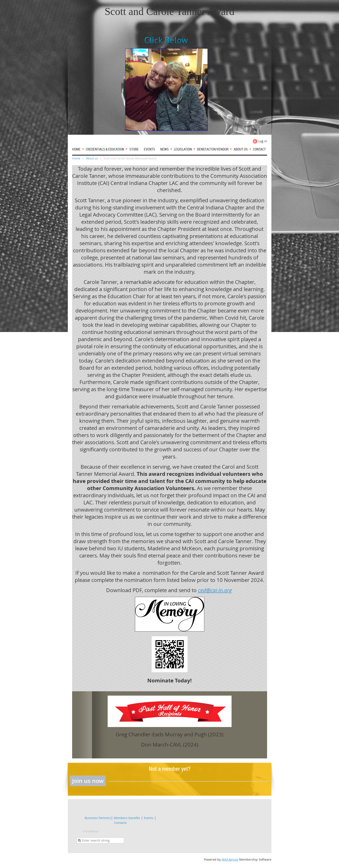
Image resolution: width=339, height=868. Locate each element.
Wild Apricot (230, 859)
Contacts (120, 823)
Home (76, 158)
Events (149, 818)
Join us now (88, 781)
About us (92, 158)
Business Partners (98, 818)
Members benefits (127, 818)
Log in (263, 141)
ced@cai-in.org (215, 590)
